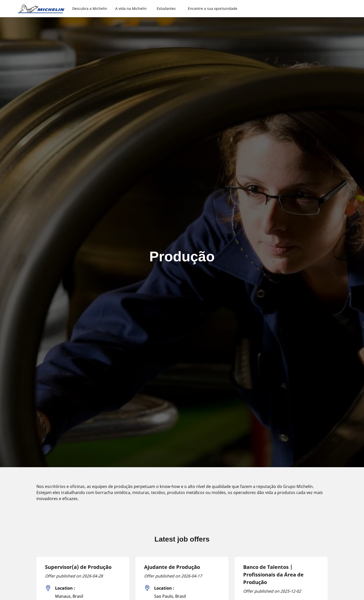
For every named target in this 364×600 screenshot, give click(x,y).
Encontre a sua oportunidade (213, 8)
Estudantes (166, 8)
